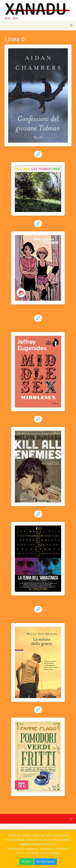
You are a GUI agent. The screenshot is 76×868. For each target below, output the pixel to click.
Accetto (26, 862)
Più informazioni (46, 862)
